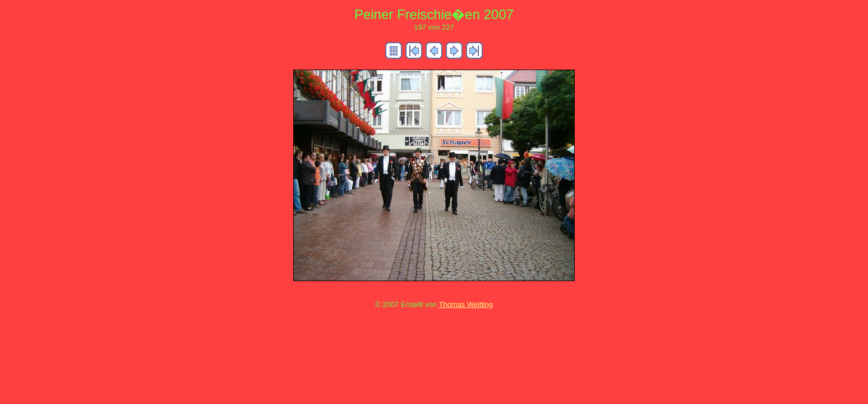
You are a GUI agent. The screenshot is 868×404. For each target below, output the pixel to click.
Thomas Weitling (466, 304)
